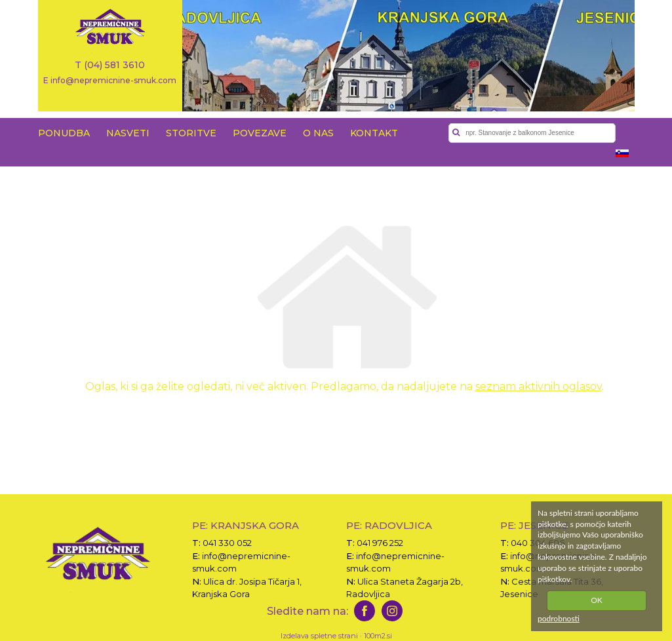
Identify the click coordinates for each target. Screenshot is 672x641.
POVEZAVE (260, 133)
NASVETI (128, 133)
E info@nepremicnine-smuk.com (110, 80)
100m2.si (378, 636)
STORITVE (191, 133)
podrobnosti (559, 618)
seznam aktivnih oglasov (539, 386)
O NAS (318, 133)
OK (597, 600)
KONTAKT (374, 133)
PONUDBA (64, 133)
